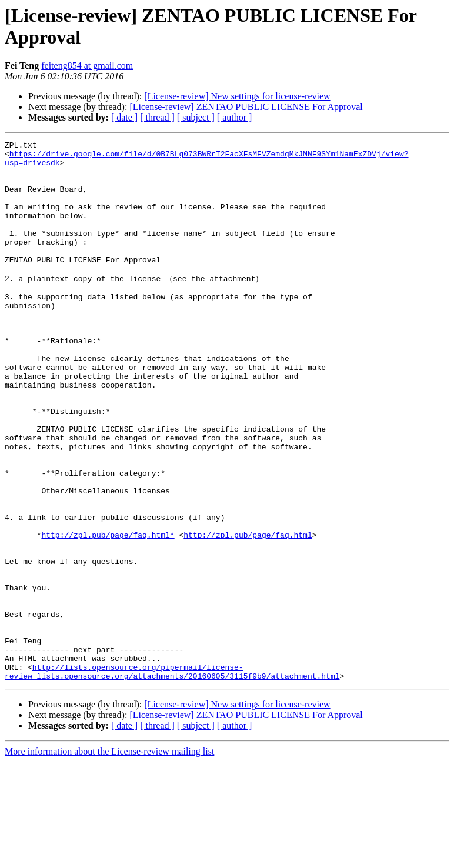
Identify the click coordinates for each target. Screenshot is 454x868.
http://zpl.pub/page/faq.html (248, 613)
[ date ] (124, 117)
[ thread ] (157, 117)
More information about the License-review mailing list (109, 858)
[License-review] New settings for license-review (237, 96)
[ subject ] (196, 117)
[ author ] (235, 117)
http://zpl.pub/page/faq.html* (108, 613)
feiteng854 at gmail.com (87, 66)
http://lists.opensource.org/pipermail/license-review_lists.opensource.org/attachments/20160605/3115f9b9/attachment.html (172, 777)
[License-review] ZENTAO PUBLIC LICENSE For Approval (246, 107)
